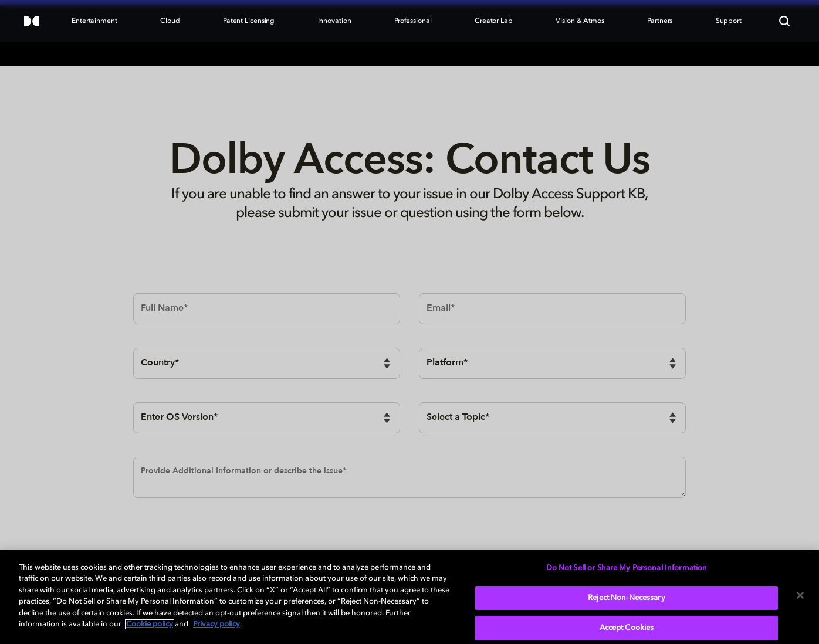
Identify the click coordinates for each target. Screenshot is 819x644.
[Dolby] (32, 22)
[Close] (800, 595)
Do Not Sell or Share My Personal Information (627, 568)
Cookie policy (150, 624)
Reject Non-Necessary (627, 598)
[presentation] (222, 539)
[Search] (784, 21)
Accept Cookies (627, 628)
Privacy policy (216, 624)
